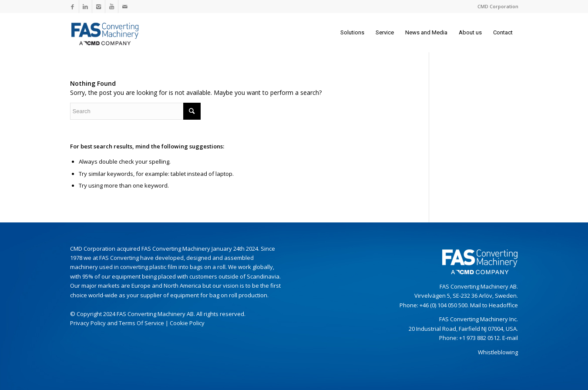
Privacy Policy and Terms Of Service (117, 323)
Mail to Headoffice (494, 305)
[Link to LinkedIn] (86, 7)
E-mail (510, 338)
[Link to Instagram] (99, 7)
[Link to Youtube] (112, 7)
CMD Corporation (498, 6)
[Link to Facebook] (72, 7)
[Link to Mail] (125, 7)
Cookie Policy (187, 323)
